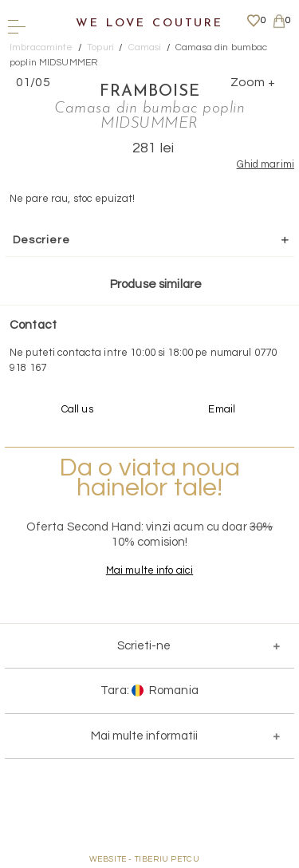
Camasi (145, 47)
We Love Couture (149, 24)
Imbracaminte (41, 47)
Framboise (150, 92)
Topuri (100, 47)
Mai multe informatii (144, 736)
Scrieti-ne (144, 646)
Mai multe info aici (149, 570)
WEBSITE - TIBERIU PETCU (145, 859)
